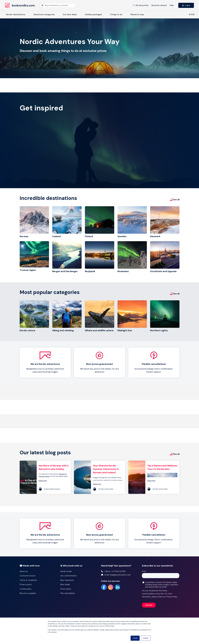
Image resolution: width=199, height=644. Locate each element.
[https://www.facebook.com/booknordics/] (104, 587)
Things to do (116, 14)
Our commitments (69, 576)
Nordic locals (66, 571)
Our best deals (70, 14)
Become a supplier (28, 593)
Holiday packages (93, 14)
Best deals (65, 584)
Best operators (67, 580)
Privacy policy (26, 584)
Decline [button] (146, 638)
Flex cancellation (68, 593)
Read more (43, 481)
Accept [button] (135, 638)
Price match (66, 589)
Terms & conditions (28, 580)
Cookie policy (26, 589)
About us (24, 571)
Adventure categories (44, 14)
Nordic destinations (16, 14)
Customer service (28, 576)
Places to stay (137, 14)
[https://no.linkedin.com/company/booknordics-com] (118, 587)
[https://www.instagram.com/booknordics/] (111, 587)
